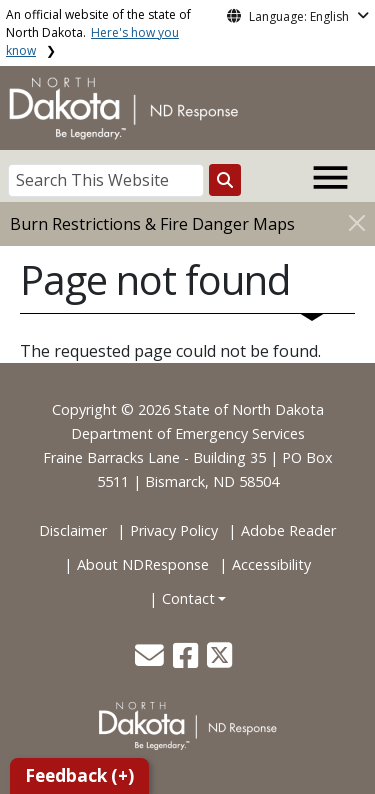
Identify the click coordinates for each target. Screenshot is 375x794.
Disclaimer (73, 530)
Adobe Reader (288, 530)
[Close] (357, 222)
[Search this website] (225, 180)
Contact (188, 598)
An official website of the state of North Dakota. (98, 32)
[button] (151, 660)
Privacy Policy (174, 530)
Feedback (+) (79, 775)
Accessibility (271, 564)
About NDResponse (143, 564)
